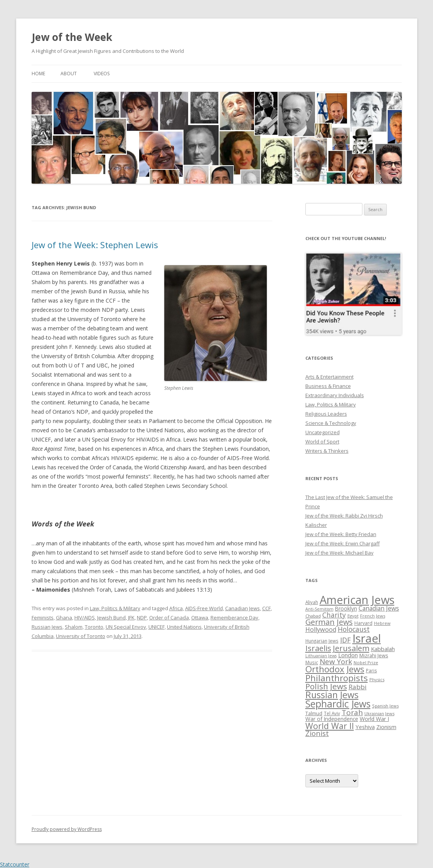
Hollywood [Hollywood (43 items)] (321, 629)
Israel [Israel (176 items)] (367, 638)
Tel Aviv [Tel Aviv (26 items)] (332, 713)
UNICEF (157, 627)
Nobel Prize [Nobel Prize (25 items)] (366, 662)
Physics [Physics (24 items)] (377, 679)
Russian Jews (47, 627)
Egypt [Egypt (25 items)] (353, 616)
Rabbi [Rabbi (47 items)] (358, 687)
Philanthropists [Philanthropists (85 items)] (337, 678)
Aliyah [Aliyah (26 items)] (312, 602)
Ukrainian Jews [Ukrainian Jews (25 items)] (379, 713)
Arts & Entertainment (329, 377)
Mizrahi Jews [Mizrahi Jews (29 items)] (374, 655)
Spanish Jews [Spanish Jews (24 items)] (385, 706)
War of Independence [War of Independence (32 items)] (332, 719)
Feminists (43, 618)
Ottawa (200, 618)
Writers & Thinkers (327, 451)
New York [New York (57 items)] (336, 662)
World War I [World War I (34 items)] (374, 719)
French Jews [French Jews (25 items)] (373, 616)
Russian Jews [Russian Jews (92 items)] (332, 695)
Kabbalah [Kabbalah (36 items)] (383, 649)
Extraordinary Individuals (335, 395)
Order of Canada (169, 618)
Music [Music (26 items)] (312, 662)
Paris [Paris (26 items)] (372, 670)
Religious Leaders (326, 414)
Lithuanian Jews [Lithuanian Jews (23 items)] (321, 656)
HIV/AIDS (85, 618)
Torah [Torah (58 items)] (352, 712)
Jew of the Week (72, 37)
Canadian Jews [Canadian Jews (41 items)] (379, 608)
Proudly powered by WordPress (67, 829)
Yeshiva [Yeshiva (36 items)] (365, 727)
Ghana (64, 618)
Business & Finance (328, 386)
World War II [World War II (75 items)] (330, 726)
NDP (142, 618)
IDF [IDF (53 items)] (345, 640)
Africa (176, 608)
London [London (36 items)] (348, 655)
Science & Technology (331, 423)
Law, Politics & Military (115, 608)
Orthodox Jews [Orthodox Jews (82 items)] (335, 669)
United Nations (184, 627)
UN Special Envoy (126, 627)
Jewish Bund (111, 618)
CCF (266, 608)
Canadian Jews (243, 608)
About (69, 74)
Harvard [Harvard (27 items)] (363, 623)
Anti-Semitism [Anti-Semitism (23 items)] (319, 609)
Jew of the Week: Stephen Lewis (95, 245)
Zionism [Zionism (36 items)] (386, 727)
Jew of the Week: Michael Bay (339, 553)
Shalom (74, 627)
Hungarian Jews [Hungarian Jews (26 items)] (322, 641)
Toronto (94, 627)
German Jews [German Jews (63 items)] (329, 622)
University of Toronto (81, 636)
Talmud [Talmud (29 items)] (314, 713)
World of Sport (322, 442)
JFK (131, 618)
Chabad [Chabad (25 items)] (313, 616)
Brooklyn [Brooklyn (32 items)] (346, 608)
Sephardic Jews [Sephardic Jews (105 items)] (338, 704)
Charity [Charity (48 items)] (334, 615)
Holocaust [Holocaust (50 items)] (354, 629)
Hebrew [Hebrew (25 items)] (382, 623)
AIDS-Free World (204, 608)
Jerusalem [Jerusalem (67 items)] (351, 648)
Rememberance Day (234, 618)
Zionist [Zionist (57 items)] (317, 733)
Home (38, 74)
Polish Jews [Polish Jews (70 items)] (326, 686)
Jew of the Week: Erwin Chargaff (343, 543)
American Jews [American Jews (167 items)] (357, 600)
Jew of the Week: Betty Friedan (341, 534)
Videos (102, 74)
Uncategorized (323, 432)
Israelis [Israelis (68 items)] (318, 648)
